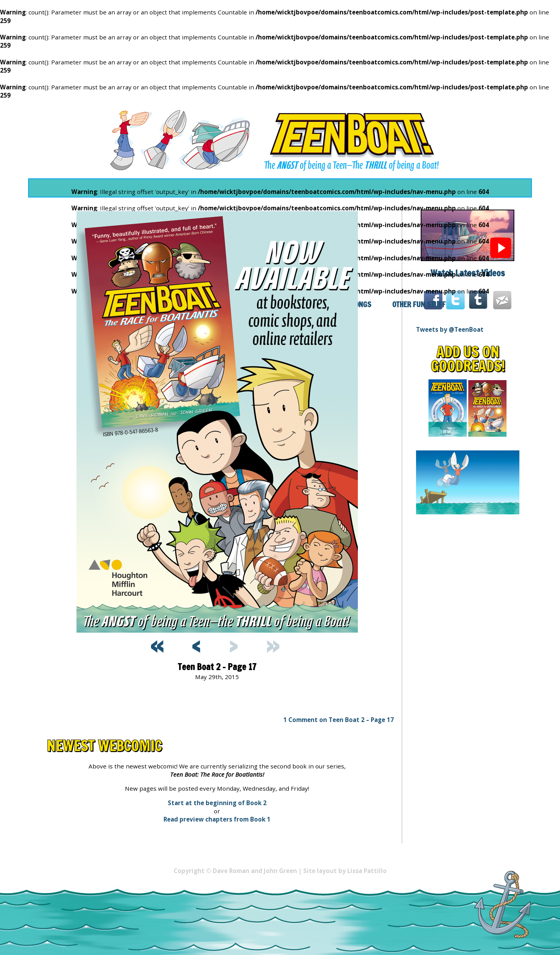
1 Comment (339, 720)
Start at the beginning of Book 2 (217, 803)
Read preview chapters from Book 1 (217, 819)
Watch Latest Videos (468, 273)
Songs (361, 304)
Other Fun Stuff (419, 304)
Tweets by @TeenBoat (450, 329)
